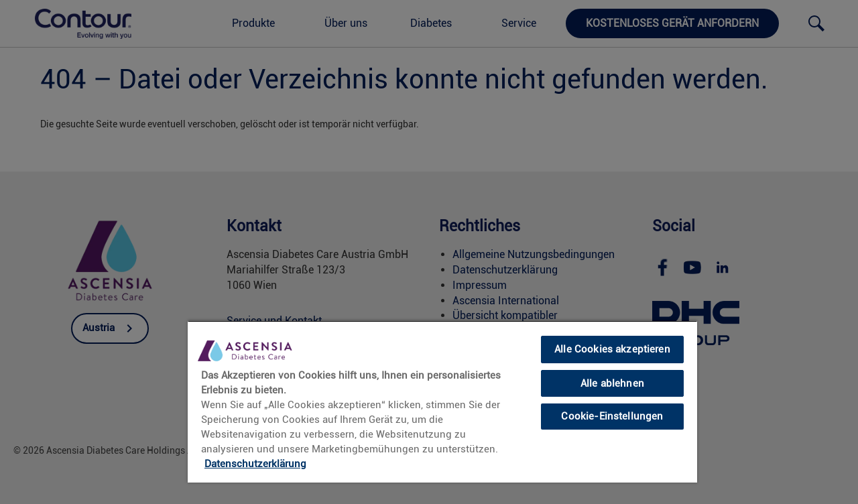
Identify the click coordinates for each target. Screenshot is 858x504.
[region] (442, 401)
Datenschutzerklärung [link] (255, 464)
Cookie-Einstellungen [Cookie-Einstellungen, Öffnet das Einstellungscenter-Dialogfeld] (612, 416)
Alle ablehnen (612, 383)
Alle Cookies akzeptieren (612, 349)
